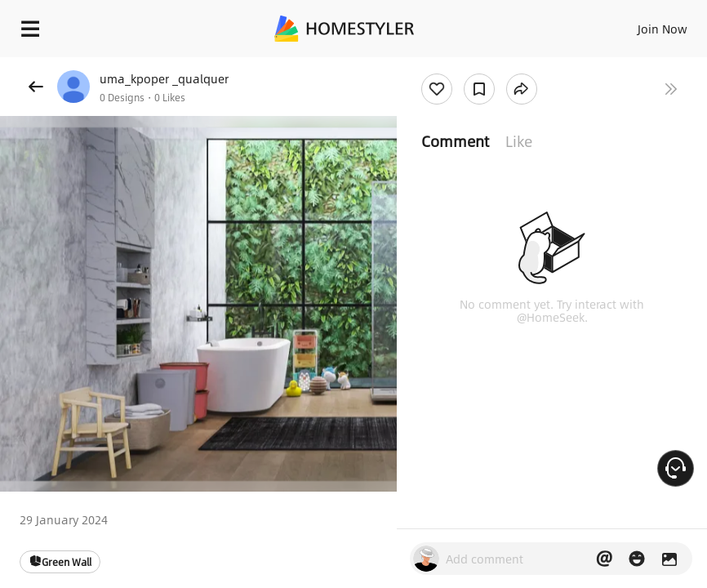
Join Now (663, 29)
